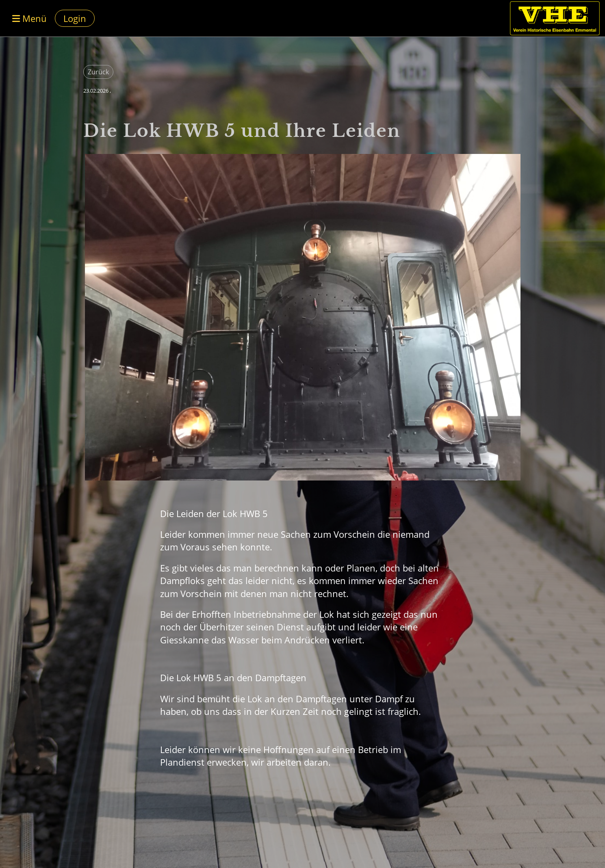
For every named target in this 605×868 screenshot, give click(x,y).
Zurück (98, 72)
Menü (29, 18)
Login (75, 18)
